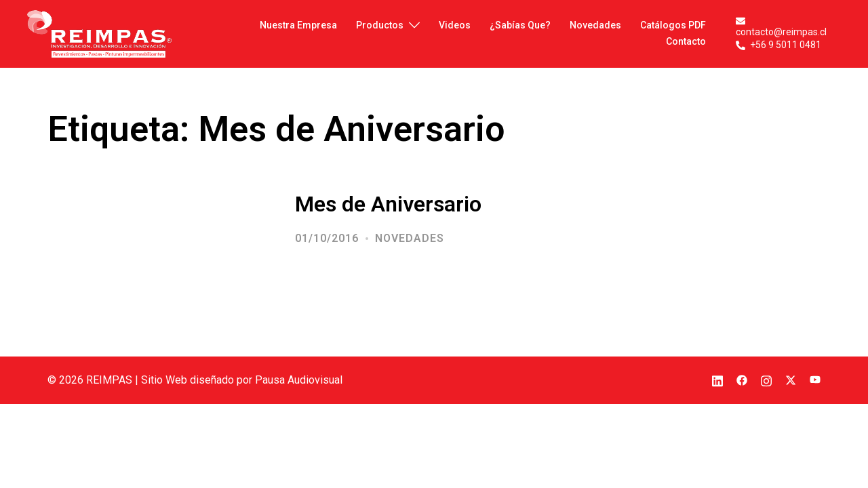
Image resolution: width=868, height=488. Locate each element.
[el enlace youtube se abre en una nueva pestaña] (815, 380)
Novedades (410, 238)
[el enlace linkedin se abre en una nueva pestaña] (717, 380)
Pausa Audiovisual (299, 380)
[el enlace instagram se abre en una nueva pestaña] (766, 380)
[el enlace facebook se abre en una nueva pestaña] (742, 380)
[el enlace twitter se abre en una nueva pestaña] (791, 380)
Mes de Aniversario (388, 204)
